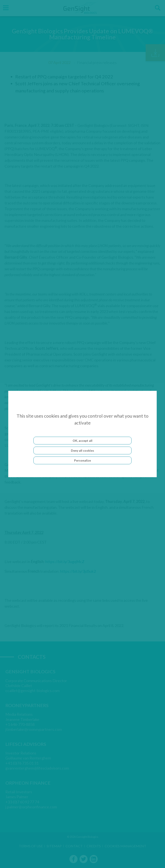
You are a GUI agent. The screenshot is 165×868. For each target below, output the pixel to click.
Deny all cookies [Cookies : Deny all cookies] (82, 450)
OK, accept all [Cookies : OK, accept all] (82, 441)
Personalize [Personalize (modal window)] (82, 460)
